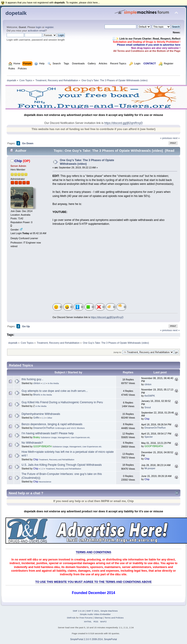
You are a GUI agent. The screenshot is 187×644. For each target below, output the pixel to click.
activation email (36, 31)
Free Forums (86, 618)
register (49, 27)
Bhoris (37, 395)
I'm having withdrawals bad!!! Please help (47, 433)
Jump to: (117, 352)
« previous (166, 138)
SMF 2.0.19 (79, 611)
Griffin (36, 418)
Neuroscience (45, 482)
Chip (18, 161)
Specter (149, 437)
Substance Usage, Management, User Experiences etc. (65, 437)
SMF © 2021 (93, 611)
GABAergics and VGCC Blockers (70, 428)
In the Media (53, 383)
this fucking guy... (32, 379)
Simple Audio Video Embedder (95, 614)
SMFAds (71, 618)
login (39, 27)
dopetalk (16, 13)
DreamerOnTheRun (44, 428)
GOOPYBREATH (42, 446)
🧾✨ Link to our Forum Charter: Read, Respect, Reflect (146, 39)
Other (50, 418)
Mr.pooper (150, 468)
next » (176, 138)
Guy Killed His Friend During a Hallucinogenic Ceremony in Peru (62, 402)
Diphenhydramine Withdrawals (41, 414)
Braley (37, 437)
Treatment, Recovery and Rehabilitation (57, 460)
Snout (148, 407)
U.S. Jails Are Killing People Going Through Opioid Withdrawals (62, 465)
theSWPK (150, 396)
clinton (37, 383)
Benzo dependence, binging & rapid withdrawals (52, 424)
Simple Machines (109, 611)
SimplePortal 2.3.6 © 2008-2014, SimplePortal (93, 639)
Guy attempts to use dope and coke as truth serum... (55, 391)
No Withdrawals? (32, 443)
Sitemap (99, 618)
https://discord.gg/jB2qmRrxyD (124, 123)
